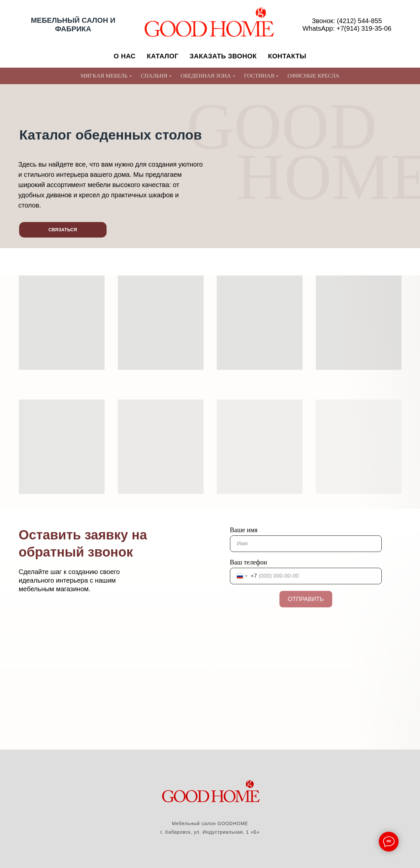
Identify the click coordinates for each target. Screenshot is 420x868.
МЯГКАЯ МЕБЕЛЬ (104, 76)
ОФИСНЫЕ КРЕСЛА (313, 76)
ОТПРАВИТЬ (306, 599)
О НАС (125, 56)
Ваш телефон (249, 562)
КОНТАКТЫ (287, 56)
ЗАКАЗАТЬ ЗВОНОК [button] (223, 56)
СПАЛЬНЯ (154, 76)
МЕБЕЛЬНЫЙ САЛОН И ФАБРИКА (73, 25)
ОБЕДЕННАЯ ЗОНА (206, 76)
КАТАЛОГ (163, 56)
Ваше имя (244, 530)
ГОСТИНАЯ (259, 76)
